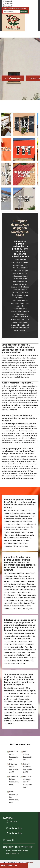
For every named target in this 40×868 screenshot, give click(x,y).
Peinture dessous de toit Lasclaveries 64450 (14, 797)
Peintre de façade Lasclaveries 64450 (14, 768)
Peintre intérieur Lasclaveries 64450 (28, 756)
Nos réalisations (13, 78)
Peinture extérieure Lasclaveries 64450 (28, 768)
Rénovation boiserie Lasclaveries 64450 (14, 781)
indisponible (8, 1)
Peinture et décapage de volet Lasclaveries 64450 (28, 782)
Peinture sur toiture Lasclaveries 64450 (14, 756)
